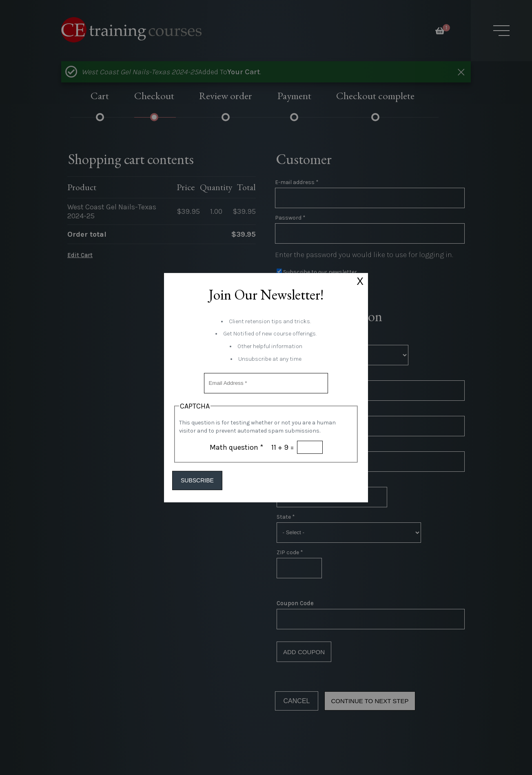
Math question (236, 447)
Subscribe (204, 481)
